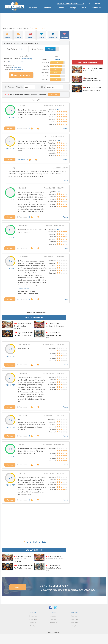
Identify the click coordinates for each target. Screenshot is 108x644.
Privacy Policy (74, 623)
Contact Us (97, 8)
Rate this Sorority (21, 75)
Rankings (73, 8)
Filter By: (19, 87)
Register (98, 3)
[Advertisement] (36, 520)
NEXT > (37, 542)
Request (84, 8)
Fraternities (47, 8)
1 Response (21, 159)
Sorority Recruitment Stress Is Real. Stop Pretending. (22, 326)
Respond (10, 128)
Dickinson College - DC (16, 62)
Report (65, 128)
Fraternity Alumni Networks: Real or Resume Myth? (54, 335)
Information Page (27, 59)
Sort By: (42, 87)
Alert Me (54, 95)
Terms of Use (74, 619)
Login (89, 3)
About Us (74, 616)
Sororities (60, 8)
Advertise (54, 616)
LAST (45, 542)
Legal (74, 626)
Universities (33, 8)
